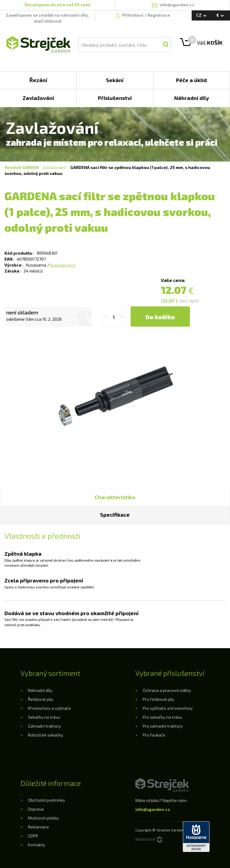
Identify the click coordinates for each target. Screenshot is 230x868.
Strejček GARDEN (22, 167)
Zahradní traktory (44, 726)
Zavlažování (54, 167)
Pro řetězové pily (158, 699)
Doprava (36, 809)
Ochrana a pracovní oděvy (167, 690)
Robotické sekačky (45, 735)
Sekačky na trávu (44, 717)
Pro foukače (154, 735)
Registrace (159, 15)
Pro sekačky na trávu (162, 717)
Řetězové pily (41, 699)
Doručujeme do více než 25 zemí (57, 5)
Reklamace (38, 827)
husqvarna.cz (63, 265)
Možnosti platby (43, 818)
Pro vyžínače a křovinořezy (168, 708)
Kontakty (37, 845)
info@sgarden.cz (153, 809)
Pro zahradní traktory (163, 726)
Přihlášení (133, 15)
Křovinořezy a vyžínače (49, 708)
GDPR (33, 836)
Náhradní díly (40, 690)
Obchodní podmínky (46, 800)
